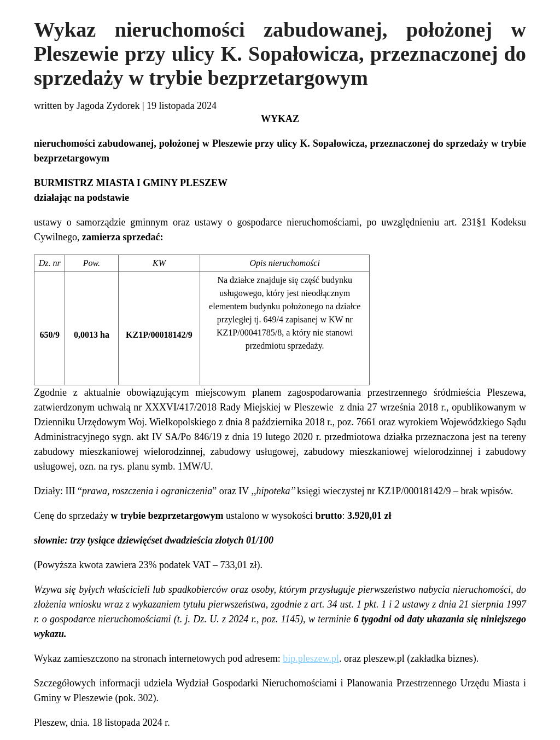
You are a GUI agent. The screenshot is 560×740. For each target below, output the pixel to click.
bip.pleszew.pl (311, 658)
